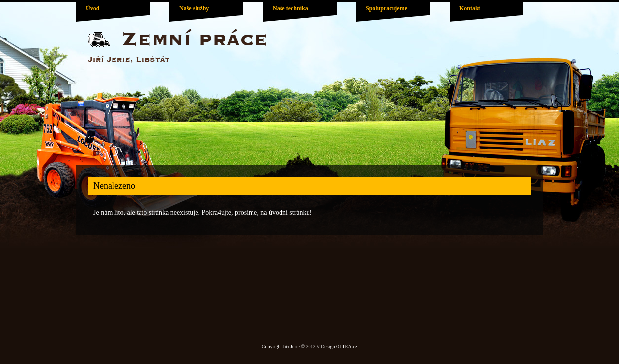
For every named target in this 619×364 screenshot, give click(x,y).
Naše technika (290, 8)
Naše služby (194, 8)
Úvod (93, 8)
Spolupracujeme (387, 8)
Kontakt (470, 8)
